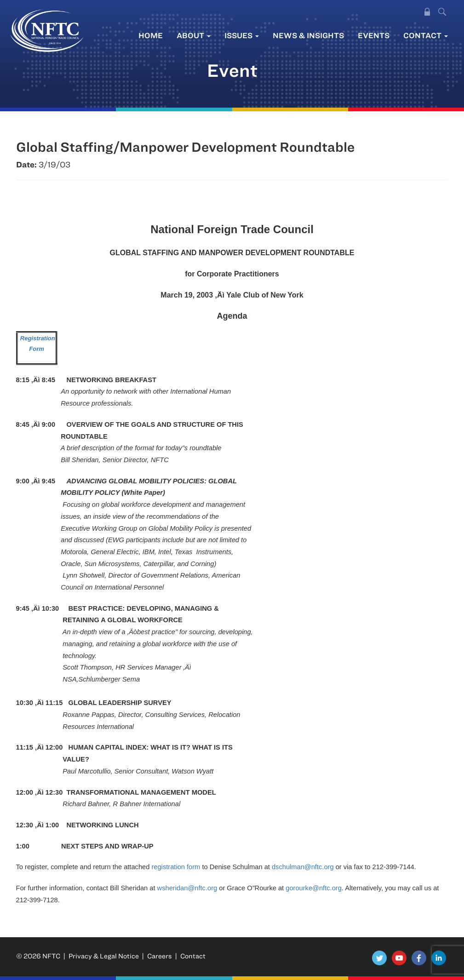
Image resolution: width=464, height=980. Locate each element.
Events (374, 35)
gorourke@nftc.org (314, 888)
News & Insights (308, 35)
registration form (176, 867)
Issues (242, 35)
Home (151, 35)
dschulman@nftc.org (303, 867)
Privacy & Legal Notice (104, 956)
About (194, 35)
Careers (160, 956)
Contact (426, 35)
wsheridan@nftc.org (187, 888)
